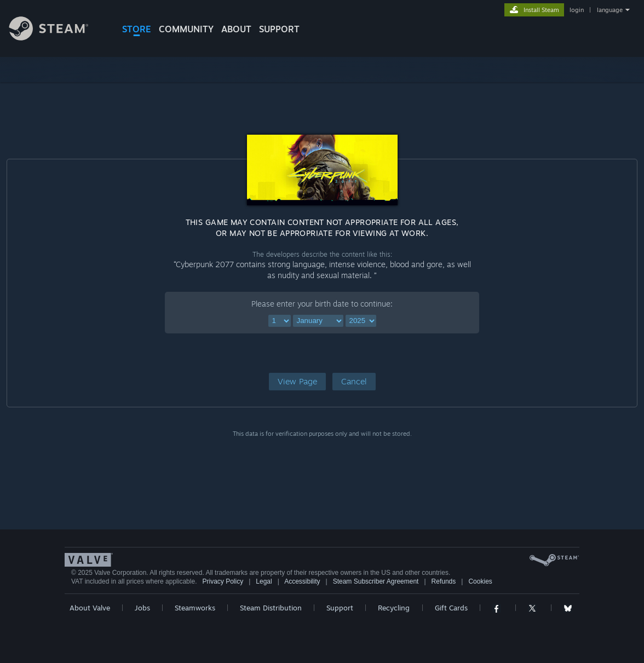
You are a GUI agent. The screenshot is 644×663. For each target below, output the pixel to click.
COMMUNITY (186, 29)
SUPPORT (279, 29)
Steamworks (195, 608)
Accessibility (302, 581)
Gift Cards (451, 608)
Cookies (480, 581)
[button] (297, 382)
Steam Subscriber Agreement (376, 581)
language (610, 10)
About (236, 29)
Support (340, 608)
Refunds (444, 581)
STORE (137, 29)
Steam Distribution (271, 608)
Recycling (394, 608)
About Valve (90, 608)
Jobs (142, 608)
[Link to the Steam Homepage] (57, 38)
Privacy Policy (223, 581)
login (577, 10)
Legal (264, 581)
